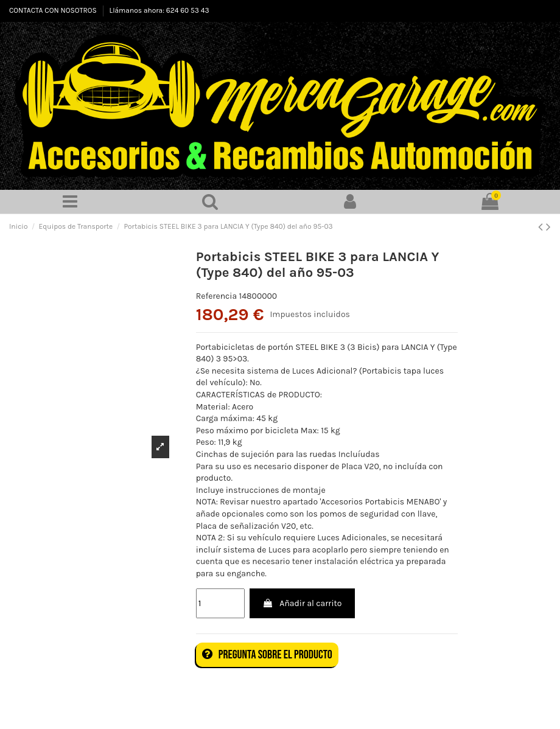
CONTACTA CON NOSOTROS (54, 10)
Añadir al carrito (302, 603)
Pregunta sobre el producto (267, 655)
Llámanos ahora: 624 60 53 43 (159, 10)
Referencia (217, 296)
